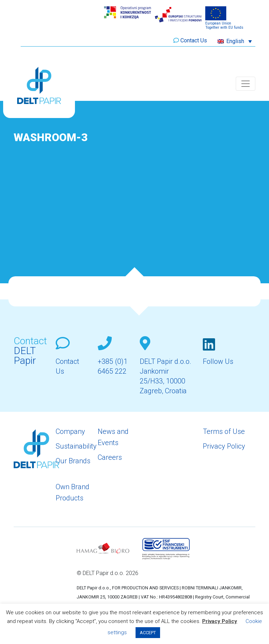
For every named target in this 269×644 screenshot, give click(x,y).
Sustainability (76, 446)
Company (70, 431)
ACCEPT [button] (148, 633)
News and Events (113, 437)
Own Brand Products (73, 492)
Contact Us (194, 40)
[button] (235, 41)
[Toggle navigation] (246, 84)
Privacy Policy (224, 446)
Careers (110, 457)
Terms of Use (224, 431)
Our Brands (73, 461)
